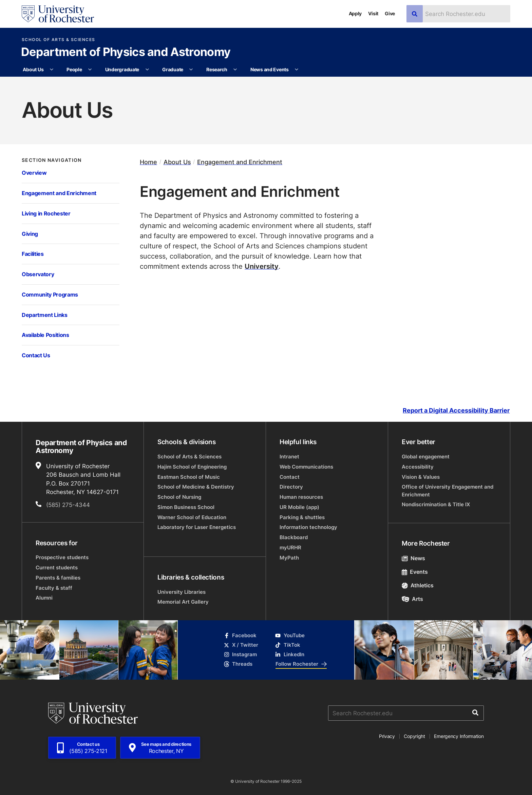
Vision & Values (421, 477)
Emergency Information (459, 736)
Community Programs (50, 294)
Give (390, 13)
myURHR (290, 547)
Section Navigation (52, 160)
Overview (34, 173)
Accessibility (418, 467)
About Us (33, 69)
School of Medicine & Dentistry (196, 487)
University (262, 266)
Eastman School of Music (189, 477)
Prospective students (62, 557)
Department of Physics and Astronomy (126, 53)
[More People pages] (90, 70)
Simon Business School (186, 507)
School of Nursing (179, 497)
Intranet (289, 457)
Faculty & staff (54, 588)
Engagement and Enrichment (59, 193)
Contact (290, 477)
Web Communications (306, 467)
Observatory (38, 274)
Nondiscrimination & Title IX (436, 504)
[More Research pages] (235, 70)
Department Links (45, 315)
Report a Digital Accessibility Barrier (456, 410)
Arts (412, 599)
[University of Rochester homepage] (58, 14)
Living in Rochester (46, 213)
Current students (57, 567)
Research (217, 69)
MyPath (289, 558)
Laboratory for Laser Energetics (197, 527)
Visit (373, 13)
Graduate (173, 69)
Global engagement (426, 457)
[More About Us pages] (52, 70)
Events (415, 572)
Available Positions (45, 335)
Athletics (418, 585)
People (74, 69)
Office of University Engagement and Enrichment (448, 490)
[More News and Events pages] (297, 70)
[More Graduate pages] (191, 70)
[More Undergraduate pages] (147, 70)
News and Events (270, 69)
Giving (30, 234)
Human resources (301, 497)
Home (148, 162)
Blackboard (294, 537)
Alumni (44, 598)
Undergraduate (122, 69)
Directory (291, 487)
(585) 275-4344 (68, 505)
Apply (355, 13)
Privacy (387, 736)
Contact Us (36, 355)
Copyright (414, 736)
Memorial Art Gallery (183, 602)
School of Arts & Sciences (59, 40)
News (413, 558)
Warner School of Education (192, 517)
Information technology (308, 527)
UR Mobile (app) (299, 507)
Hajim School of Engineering (192, 467)
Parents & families (58, 578)
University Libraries (182, 592)
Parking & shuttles (302, 517)
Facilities (33, 254)
